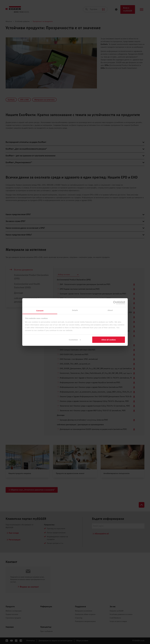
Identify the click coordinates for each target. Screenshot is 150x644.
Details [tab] (75, 310)
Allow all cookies (109, 340)
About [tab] (110, 310)
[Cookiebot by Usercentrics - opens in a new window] (115, 303)
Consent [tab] (40, 311)
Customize (75, 340)
